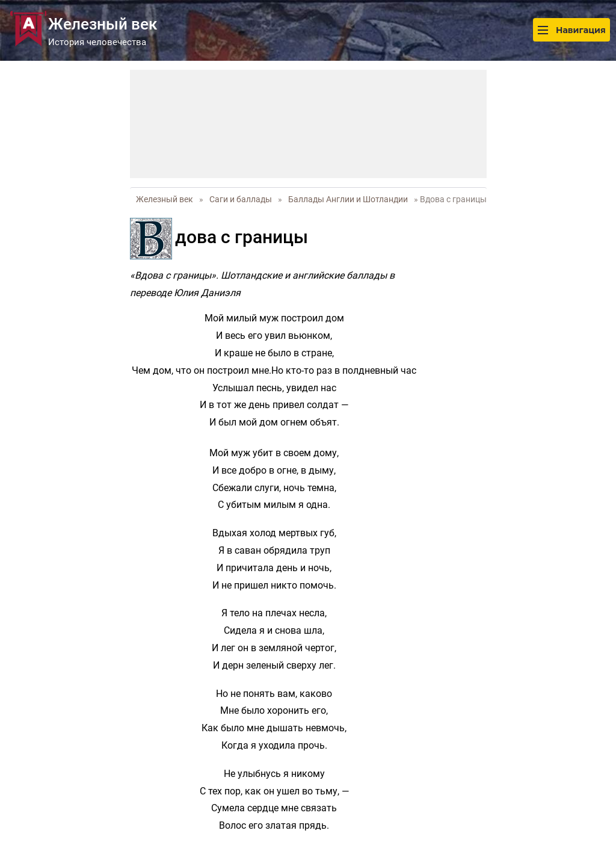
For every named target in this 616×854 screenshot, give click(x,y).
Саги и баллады (241, 199)
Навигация (571, 30)
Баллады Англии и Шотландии (348, 199)
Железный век (165, 199)
